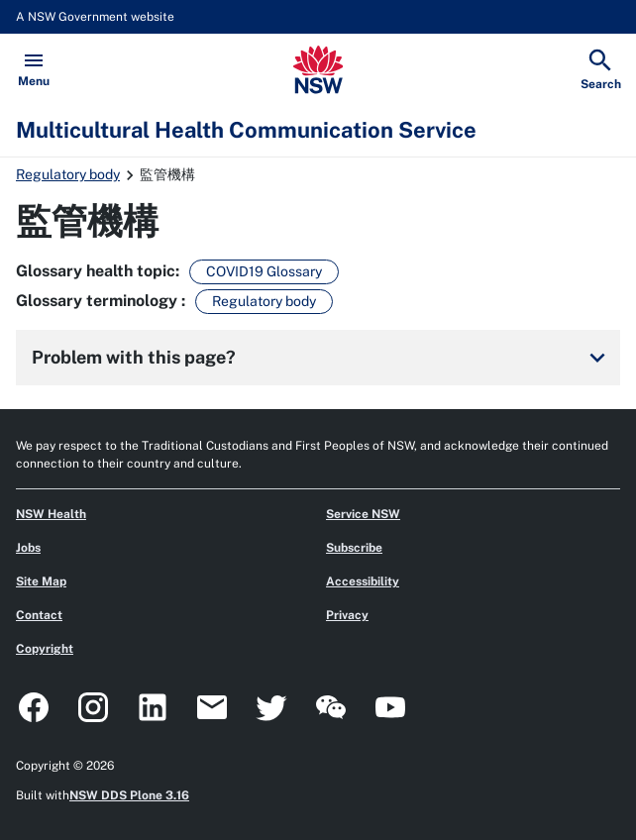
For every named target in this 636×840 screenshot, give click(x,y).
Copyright (45, 649)
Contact (39, 615)
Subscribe (354, 548)
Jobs (28, 548)
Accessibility (363, 581)
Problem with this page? (322, 358)
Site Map (41, 581)
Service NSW (363, 514)
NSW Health (51, 514)
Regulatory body (68, 174)
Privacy (347, 615)
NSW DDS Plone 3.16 (129, 795)
